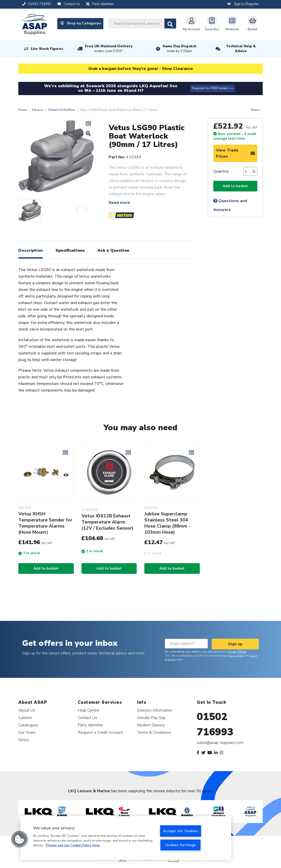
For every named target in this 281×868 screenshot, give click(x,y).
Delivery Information (155, 710)
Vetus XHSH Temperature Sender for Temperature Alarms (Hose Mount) (45, 523)
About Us (27, 710)
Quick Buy (212, 23)
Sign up (235, 644)
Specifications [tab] (70, 250)
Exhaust (38, 110)
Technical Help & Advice (241, 49)
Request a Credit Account (100, 732)
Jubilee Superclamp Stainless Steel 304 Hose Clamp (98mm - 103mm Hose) (167, 523)
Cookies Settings (181, 845)
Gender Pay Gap (151, 718)
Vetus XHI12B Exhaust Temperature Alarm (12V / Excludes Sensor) (107, 522)
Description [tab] (31, 250)
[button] (20, 839)
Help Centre (88, 710)
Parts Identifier (91, 725)
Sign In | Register (243, 4)
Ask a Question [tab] (113, 250)
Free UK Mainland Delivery (109, 49)
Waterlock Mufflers (62, 110)
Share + (256, 110)
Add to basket (235, 186)
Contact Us (88, 718)
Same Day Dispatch (179, 49)
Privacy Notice (237, 652)
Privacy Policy (236, 656)
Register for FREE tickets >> (213, 88)
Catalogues (28, 725)
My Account (191, 23)
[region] (126, 838)
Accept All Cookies (181, 831)
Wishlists (232, 23)
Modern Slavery (151, 725)
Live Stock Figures (47, 49)
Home (23, 110)
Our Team (27, 732)
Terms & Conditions (154, 732)
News (24, 740)
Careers (25, 718)
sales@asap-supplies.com (220, 743)
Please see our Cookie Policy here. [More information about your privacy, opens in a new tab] (73, 845)
